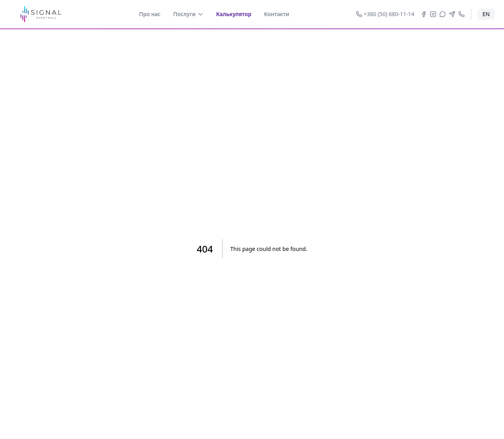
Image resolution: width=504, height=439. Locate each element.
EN (486, 14)
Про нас (150, 14)
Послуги (188, 14)
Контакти (277, 14)
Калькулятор (234, 14)
